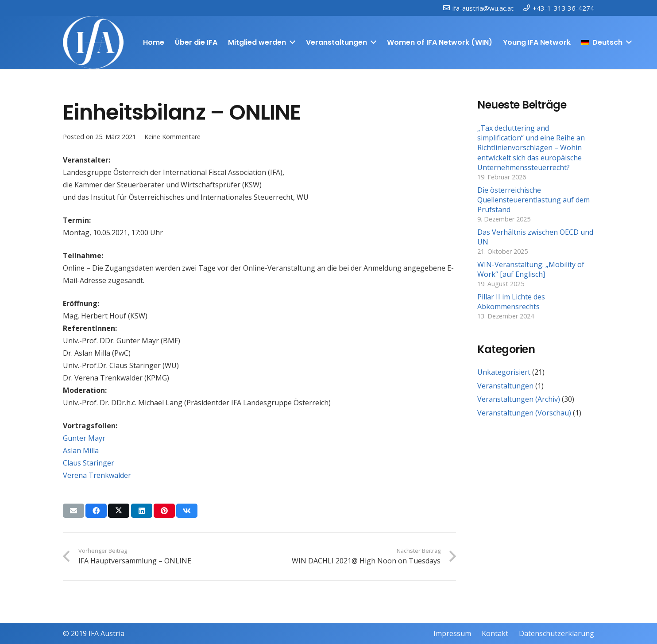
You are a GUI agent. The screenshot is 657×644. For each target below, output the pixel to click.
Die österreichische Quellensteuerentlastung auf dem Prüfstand (533, 200)
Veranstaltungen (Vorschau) (524, 413)
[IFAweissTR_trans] (93, 43)
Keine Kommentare (172, 137)
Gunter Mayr (84, 438)
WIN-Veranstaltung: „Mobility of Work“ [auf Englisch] (531, 269)
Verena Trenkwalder (97, 475)
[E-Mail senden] (73, 511)
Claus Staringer (89, 463)
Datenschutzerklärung (557, 633)
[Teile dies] (96, 511)
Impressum (452, 633)
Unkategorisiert (504, 372)
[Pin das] (164, 511)
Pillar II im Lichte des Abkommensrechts (511, 302)
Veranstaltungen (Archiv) (519, 399)
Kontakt (495, 633)
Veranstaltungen (505, 386)
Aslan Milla (81, 450)
